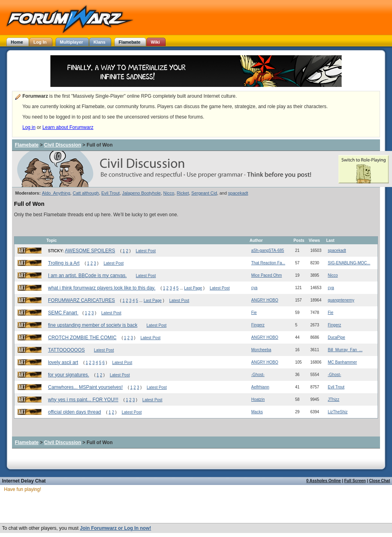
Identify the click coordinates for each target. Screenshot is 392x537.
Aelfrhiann (260, 387)
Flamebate (27, 145)
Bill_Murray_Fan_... (345, 350)
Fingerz (258, 325)
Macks (257, 412)
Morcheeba (261, 350)
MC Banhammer (342, 362)
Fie (254, 313)
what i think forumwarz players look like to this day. (102, 288)
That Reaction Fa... (268, 263)
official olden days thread (75, 412)
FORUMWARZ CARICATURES (81, 300)
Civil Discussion (63, 145)
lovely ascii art (63, 362)
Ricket (183, 193)
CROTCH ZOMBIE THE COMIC (82, 338)
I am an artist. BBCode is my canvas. (87, 276)
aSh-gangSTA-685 (268, 250)
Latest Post (146, 251)
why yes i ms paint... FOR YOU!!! (83, 400)
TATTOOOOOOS (66, 350)
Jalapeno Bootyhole (141, 193)
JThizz (333, 399)
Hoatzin (258, 399)
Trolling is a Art (64, 263)
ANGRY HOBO (265, 300)
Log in (29, 127)
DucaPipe (336, 337)
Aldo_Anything (56, 193)
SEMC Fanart (63, 313)
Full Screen (355, 481)
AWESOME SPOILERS (90, 251)
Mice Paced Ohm (267, 275)
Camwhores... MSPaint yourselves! (85, 387)
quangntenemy (341, 300)
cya (254, 288)
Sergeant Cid (204, 193)
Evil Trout (110, 193)
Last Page (193, 288)
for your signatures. (69, 375)
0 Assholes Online (324, 481)
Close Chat (380, 481)
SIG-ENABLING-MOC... (349, 263)
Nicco (169, 193)
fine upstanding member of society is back (93, 325)
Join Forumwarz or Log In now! (116, 528)
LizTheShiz (337, 412)
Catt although (86, 193)
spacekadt (238, 193)
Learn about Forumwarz (68, 127)
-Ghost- (258, 375)
